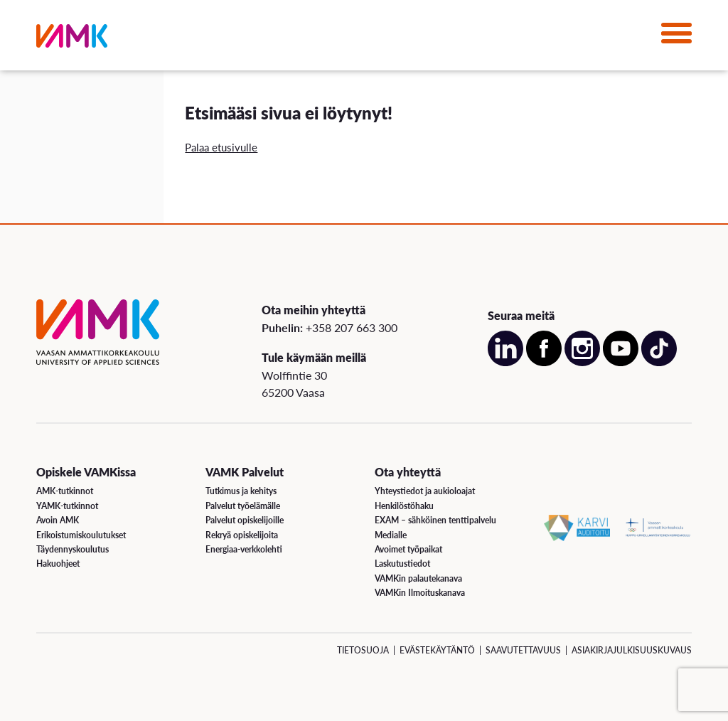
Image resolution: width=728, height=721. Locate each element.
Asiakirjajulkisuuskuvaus (632, 650)
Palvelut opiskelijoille (245, 520)
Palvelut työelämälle (243, 506)
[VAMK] (72, 39)
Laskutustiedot (402, 564)
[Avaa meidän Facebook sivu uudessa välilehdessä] (544, 362)
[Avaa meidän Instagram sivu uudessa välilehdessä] (582, 362)
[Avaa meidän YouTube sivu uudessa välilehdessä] (621, 362)
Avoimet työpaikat (408, 549)
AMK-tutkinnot (65, 491)
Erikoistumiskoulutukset (81, 535)
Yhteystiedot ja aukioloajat (425, 491)
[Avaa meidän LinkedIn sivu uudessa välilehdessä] (505, 362)
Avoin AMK (58, 520)
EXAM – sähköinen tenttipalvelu (435, 520)
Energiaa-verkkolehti (244, 549)
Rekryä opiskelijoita (242, 535)
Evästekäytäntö (437, 650)
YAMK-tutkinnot (67, 506)
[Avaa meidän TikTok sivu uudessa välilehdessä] (659, 362)
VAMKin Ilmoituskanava (420, 593)
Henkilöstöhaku (404, 506)
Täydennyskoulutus (73, 549)
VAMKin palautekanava (418, 578)
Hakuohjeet (58, 564)
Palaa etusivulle (221, 147)
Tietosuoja (363, 650)
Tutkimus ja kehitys (241, 491)
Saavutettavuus (523, 650)
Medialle (391, 535)
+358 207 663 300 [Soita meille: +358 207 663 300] (352, 327)
